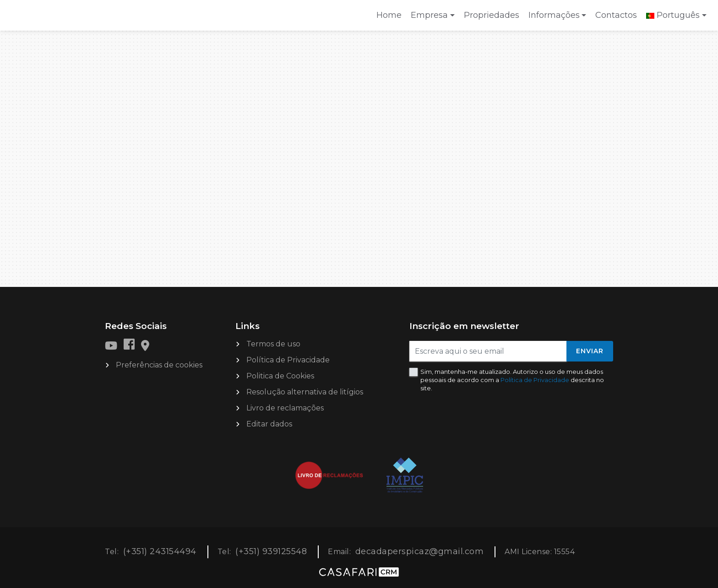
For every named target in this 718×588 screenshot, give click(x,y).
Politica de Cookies (280, 376)
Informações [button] (554, 15)
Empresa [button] (429, 15)
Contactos (616, 15)
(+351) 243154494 (160, 551)
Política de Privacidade (288, 360)
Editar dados (269, 424)
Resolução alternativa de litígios (305, 392)
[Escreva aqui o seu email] (488, 351)
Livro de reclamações (285, 408)
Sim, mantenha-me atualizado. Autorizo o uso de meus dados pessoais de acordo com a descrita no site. (512, 380)
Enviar (590, 351)
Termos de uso (273, 344)
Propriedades (492, 15)
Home (391, 18)
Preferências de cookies (159, 365)
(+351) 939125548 (271, 551)
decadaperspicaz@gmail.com (420, 551)
